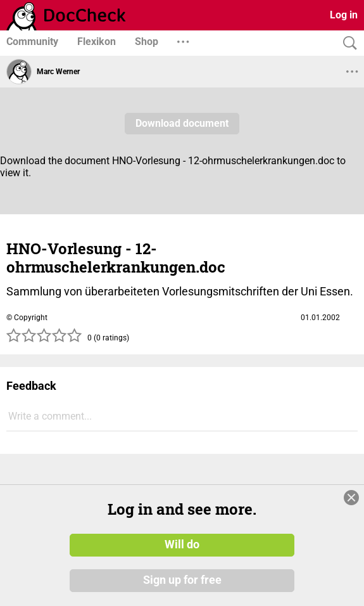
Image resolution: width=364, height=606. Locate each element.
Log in (344, 15)
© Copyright (27, 318)
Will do (182, 545)
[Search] (347, 43)
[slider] (44, 339)
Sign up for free (182, 580)
